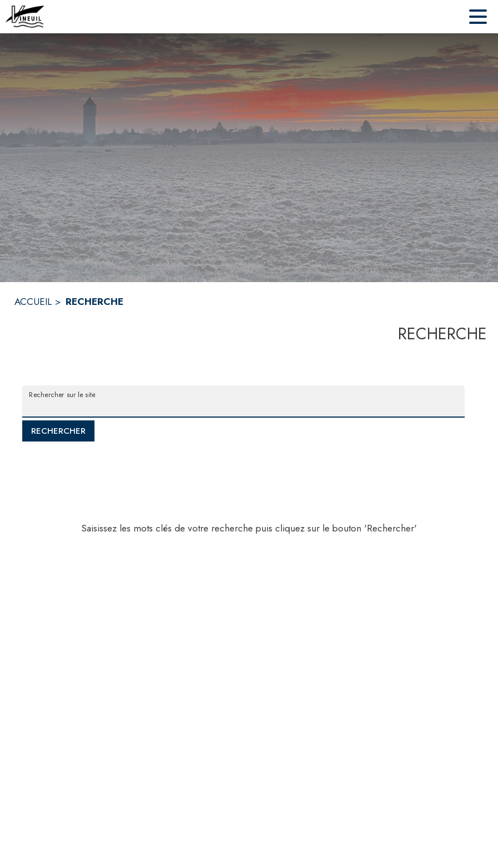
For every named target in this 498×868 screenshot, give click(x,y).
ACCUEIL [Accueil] (33, 302)
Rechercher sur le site (62, 394)
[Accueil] (25, 17)
